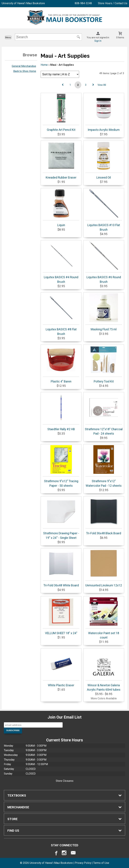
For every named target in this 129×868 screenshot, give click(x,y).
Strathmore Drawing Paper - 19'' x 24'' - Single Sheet (61, 518)
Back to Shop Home (25, 71)
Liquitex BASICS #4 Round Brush (61, 262)
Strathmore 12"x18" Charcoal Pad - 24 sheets (104, 414)
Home (44, 65)
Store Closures (65, 781)
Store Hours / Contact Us (113, 3)
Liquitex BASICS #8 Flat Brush (61, 314)
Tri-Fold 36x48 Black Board (104, 516)
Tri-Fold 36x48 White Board (61, 568)
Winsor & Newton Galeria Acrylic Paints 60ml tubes (104, 670)
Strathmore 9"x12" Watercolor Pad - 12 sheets (104, 466)
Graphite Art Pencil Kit (61, 113)
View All (102, 85)
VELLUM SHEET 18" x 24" (61, 616)
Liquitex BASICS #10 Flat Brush (104, 210)
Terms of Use (101, 863)
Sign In (98, 41)
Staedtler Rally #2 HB (61, 412)
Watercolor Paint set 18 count (104, 618)
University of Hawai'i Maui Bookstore (23, 3)
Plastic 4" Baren (61, 364)
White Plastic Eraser (61, 668)
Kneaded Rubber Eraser (61, 160)
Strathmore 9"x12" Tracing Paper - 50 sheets (61, 466)
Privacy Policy (83, 863)
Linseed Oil (104, 160)
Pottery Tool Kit (104, 364)
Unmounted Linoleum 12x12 (104, 568)
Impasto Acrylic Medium (104, 113)
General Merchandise (24, 66)
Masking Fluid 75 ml (104, 312)
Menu (8, 37)
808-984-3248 (83, 3)
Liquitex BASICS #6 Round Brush (104, 262)
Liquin (61, 208)
